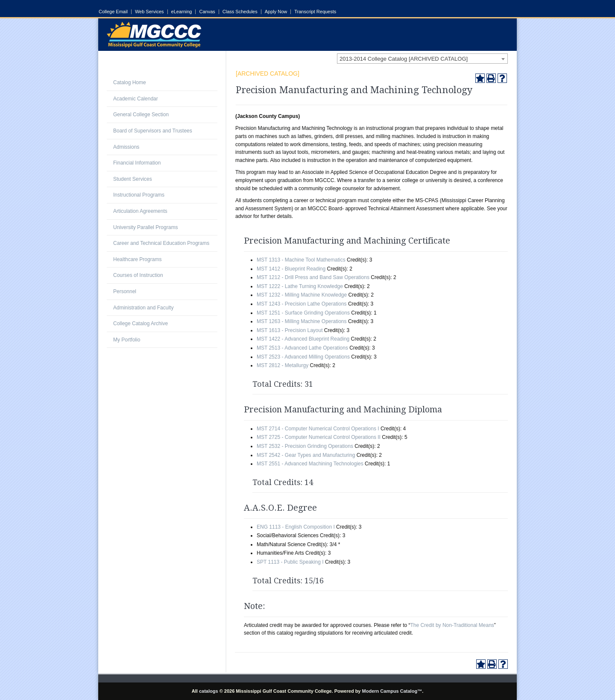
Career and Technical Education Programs (161, 243)
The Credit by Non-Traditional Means (452, 625)
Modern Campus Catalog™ (392, 691)
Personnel (125, 291)
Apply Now (276, 12)
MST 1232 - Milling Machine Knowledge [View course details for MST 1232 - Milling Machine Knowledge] (302, 295)
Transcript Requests (315, 12)
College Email (113, 12)
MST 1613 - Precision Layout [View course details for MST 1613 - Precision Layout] (290, 330)
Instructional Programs (139, 195)
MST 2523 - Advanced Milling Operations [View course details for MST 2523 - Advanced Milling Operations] (303, 357)
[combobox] (422, 59)
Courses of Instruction (138, 275)
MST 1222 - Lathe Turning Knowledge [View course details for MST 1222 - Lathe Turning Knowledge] (300, 286)
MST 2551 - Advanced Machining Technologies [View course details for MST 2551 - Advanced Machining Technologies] (310, 464)
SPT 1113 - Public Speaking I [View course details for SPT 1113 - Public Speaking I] (290, 562)
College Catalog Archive (141, 324)
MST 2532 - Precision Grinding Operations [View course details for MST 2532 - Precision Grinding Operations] (305, 446)
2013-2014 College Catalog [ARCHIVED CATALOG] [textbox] (404, 59)
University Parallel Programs (145, 227)
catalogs (209, 691)
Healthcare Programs (137, 259)
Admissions (126, 147)
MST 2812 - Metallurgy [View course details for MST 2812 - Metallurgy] (283, 365)
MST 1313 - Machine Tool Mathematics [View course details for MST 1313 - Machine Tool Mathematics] (301, 260)
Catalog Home (130, 82)
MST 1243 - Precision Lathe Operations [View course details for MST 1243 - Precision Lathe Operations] (302, 304)
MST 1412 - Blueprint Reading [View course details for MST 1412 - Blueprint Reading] (291, 269)
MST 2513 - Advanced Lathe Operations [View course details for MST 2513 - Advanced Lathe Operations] (302, 348)
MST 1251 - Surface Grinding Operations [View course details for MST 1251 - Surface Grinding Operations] (303, 313)
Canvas (207, 12)
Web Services (149, 12)
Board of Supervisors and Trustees (153, 131)
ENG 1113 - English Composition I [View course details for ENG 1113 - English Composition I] (296, 527)
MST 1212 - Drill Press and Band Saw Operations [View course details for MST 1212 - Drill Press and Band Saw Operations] (313, 277)
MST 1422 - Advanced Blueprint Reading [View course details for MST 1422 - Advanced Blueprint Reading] (303, 339)
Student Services (133, 179)
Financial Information (137, 163)
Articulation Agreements (140, 211)
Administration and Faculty (143, 308)
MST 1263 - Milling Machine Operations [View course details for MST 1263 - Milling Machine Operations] (302, 321)
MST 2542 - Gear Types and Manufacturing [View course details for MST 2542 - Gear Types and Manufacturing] (306, 455)
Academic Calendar (136, 99)
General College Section (141, 115)
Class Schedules (240, 12)
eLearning (182, 12)
